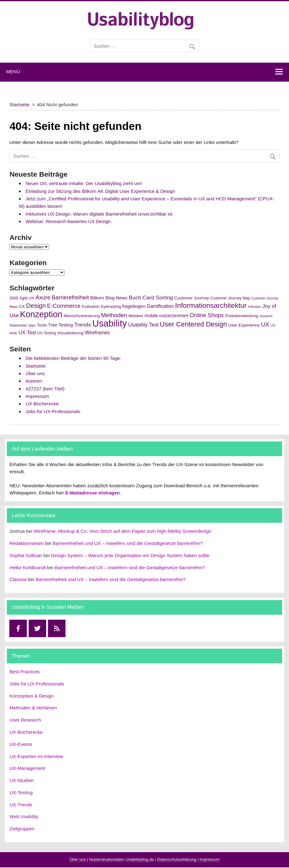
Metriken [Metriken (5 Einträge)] (136, 316)
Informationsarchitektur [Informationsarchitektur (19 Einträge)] (211, 305)
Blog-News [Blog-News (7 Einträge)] (116, 298)
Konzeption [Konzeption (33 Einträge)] (41, 314)
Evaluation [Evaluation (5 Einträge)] (91, 307)
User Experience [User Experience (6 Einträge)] (244, 325)
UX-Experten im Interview (36, 756)
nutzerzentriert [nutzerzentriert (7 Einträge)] (174, 316)
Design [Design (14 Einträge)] (36, 306)
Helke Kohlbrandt (28, 568)
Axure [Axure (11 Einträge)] (43, 298)
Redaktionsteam (26, 543)
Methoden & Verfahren (33, 708)
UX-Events (21, 744)
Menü (13, 72)
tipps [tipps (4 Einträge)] (32, 325)
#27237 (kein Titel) (45, 389)
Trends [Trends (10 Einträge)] (83, 325)
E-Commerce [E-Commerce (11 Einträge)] (64, 306)
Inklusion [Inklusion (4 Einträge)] (254, 307)
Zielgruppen (22, 829)
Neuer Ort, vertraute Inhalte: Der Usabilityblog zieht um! (84, 183)
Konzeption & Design (31, 696)
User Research (25, 720)
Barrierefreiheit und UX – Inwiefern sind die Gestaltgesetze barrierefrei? (128, 543)
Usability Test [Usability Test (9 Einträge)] (143, 325)
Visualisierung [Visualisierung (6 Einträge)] (70, 333)
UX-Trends (21, 805)
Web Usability (24, 816)
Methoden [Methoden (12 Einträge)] (114, 315)
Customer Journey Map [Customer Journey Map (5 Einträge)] (230, 298)
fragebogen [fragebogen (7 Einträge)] (134, 306)
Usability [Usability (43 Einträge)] (110, 323)
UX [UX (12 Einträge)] (265, 324)
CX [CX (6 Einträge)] (22, 306)
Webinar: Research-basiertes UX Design (68, 221)
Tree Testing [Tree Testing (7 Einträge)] (60, 325)
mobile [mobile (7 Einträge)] (151, 316)
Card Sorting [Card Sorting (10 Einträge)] (158, 298)
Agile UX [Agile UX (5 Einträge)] (27, 298)
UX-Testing (21, 792)
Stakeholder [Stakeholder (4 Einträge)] (18, 325)
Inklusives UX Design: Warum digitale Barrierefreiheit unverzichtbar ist (99, 214)
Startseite (36, 366)
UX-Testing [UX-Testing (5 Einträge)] (46, 333)
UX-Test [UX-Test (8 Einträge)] (27, 333)
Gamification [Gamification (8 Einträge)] (160, 306)
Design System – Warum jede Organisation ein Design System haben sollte (130, 555)
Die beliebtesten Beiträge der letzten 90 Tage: (73, 358)
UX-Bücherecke (42, 404)
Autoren (34, 381)
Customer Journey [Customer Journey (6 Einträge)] (192, 298)
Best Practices (24, 672)
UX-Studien (22, 780)
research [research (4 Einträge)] (266, 316)
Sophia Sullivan (26, 555)
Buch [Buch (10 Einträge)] (135, 298)
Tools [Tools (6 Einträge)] (42, 325)
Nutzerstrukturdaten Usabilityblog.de (122, 859)
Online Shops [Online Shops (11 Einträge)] (207, 315)
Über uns (35, 373)
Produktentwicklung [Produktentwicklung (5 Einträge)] (242, 316)
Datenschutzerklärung (177, 859)
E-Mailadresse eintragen (92, 493)
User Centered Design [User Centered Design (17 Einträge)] (193, 324)
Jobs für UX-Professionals (53, 411)
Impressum (37, 396)
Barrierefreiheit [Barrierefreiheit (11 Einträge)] (70, 298)
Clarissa (18, 579)
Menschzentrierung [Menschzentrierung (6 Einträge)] (82, 316)
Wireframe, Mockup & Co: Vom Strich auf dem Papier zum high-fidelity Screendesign (123, 531)
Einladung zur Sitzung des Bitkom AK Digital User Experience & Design (100, 191)
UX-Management (27, 768)
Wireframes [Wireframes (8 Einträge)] (97, 333)
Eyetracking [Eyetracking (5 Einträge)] (111, 307)
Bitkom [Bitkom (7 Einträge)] (97, 298)
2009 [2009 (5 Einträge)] (14, 298)
